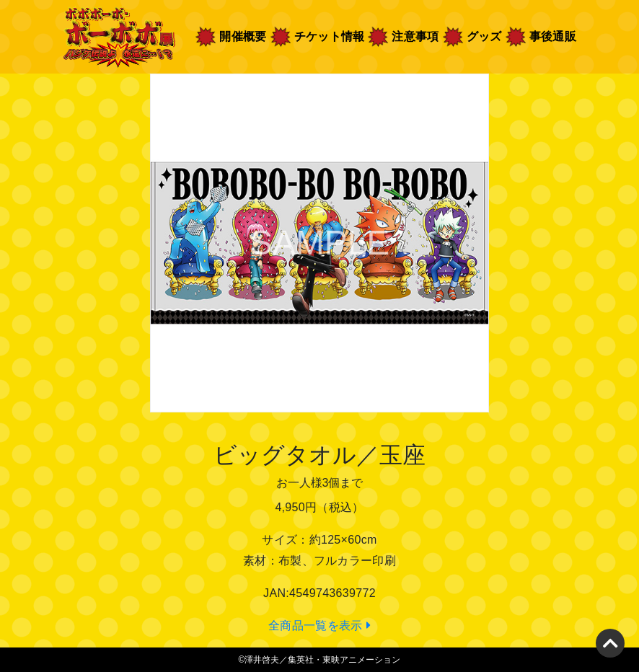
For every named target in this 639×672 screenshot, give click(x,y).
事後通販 (553, 36)
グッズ (484, 36)
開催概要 (244, 35)
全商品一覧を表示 (319, 625)
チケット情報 (330, 36)
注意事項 (415, 36)
